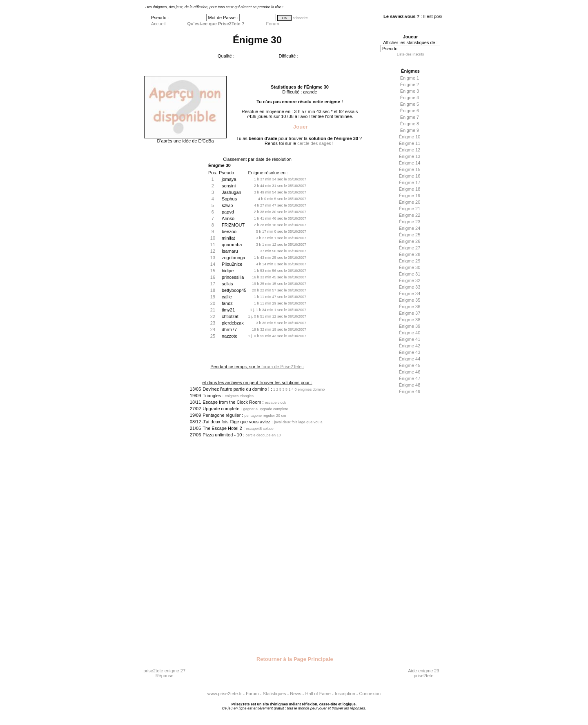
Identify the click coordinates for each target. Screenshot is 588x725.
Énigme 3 (410, 91)
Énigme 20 (410, 202)
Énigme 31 (410, 274)
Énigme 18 (410, 189)
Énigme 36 (410, 307)
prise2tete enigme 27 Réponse (164, 673)
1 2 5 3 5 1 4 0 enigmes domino (299, 389)
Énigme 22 (410, 215)
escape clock (276, 403)
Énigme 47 (410, 378)
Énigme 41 (410, 339)
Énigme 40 (410, 333)
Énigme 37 (410, 313)
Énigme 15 (410, 169)
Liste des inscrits (411, 54)
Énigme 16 (410, 176)
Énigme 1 (410, 78)
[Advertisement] (408, 525)
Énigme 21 (410, 209)
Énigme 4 (410, 98)
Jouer (300, 127)
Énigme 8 (410, 124)
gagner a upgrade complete (265, 409)
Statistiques (275, 694)
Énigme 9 (410, 130)
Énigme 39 (410, 326)
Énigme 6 (410, 111)
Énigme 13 (410, 156)
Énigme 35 (410, 300)
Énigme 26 (410, 241)
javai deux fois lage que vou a (298, 422)
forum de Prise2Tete (281, 367)
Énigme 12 (410, 150)
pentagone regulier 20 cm (265, 416)
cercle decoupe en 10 (263, 435)
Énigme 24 (410, 228)
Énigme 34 (410, 294)
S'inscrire (300, 18)
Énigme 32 (410, 280)
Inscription (345, 694)
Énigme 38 (410, 320)
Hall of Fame (318, 694)
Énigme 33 (410, 287)
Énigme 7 (410, 117)
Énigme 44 (410, 359)
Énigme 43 (410, 352)
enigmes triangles (239, 396)
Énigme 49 (410, 391)
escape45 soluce (260, 429)
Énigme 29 (410, 261)
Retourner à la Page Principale (294, 659)
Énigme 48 (410, 385)
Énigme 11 (410, 143)
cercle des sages (314, 143)
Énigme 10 (410, 137)
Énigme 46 (410, 372)
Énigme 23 (410, 222)
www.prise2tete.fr (225, 694)
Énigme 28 (410, 254)
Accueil (158, 24)
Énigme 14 (410, 163)
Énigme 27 (410, 248)
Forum (273, 24)
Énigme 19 (410, 196)
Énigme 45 (410, 365)
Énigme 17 (410, 182)
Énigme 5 (410, 104)
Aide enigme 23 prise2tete (423, 673)
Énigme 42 (410, 346)
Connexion (370, 694)
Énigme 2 (410, 85)
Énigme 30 (410, 267)
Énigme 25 (410, 235)
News (296, 694)
